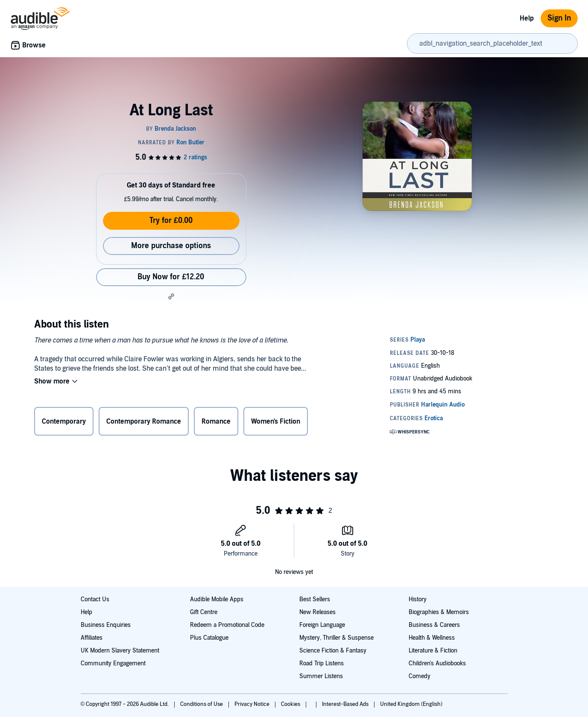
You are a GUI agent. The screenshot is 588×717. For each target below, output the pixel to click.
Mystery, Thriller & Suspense (336, 638)
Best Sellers (315, 599)
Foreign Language (322, 625)
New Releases (317, 612)
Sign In (559, 18)
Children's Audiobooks (437, 663)
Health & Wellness (432, 638)
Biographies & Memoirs (439, 612)
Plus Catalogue (209, 638)
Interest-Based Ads (346, 704)
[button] (171, 296)
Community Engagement (113, 663)
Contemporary (64, 421)
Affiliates (92, 638)
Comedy (420, 676)
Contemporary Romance (144, 421)
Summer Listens (321, 676)
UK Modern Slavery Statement (120, 651)
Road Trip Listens (322, 663)
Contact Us (95, 599)
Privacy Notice (253, 704)
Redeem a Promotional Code (227, 625)
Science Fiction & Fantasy (333, 651)
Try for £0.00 (171, 221)
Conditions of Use (202, 704)
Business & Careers (434, 625)
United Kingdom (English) (411, 704)
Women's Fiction (276, 421)
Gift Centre (204, 612)
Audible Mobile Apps (217, 599)
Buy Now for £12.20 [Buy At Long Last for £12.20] (171, 277)
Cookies (291, 704)
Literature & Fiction (433, 651)
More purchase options (171, 246)
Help (527, 18)
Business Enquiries (106, 625)
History (418, 599)
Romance (216, 421)
